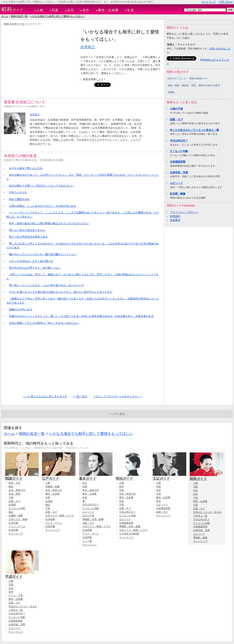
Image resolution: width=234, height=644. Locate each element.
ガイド (12, 9)
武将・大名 (15, 483)
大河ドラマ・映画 (18, 519)
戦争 (122, 486)
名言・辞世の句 (17, 490)
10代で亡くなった (177, 78)
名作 (86, 10)
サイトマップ (209, 2)
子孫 (11, 497)
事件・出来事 (108, 10)
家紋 (11, 486)
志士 (85, 483)
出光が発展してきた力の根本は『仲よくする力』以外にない (44, 323)
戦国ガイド (22, 476)
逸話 (11, 512)
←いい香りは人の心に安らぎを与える (45, 396)
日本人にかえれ (18, 192)
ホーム (5, 16)
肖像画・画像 (16, 516)
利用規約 (175, 216)
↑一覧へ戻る (80, 396)
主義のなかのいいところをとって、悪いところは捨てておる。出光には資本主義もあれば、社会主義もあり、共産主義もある (81, 316)
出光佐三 (88, 47)
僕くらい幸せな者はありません (27, 230)
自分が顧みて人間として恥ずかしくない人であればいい (41, 186)
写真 (55, 10)
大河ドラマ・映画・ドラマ (60, 516)
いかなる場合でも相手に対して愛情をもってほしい (58, 16)
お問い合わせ (226, 2)
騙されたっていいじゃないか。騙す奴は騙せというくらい (43, 254)
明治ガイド (132, 476)
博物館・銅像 (200, 537)
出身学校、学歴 (179, 172)
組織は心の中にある (21, 309)
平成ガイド (22, 575)
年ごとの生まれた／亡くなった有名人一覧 (194, 130)
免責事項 (175, 220)
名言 (71, 10)
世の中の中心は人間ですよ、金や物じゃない (35, 268)
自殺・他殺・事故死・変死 (182, 85)
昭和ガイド (206, 477)
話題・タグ (176, 119)
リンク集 (87, 541)
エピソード (176, 183)
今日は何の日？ (179, 141)
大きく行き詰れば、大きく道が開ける (31, 261)
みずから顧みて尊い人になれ (26, 168)
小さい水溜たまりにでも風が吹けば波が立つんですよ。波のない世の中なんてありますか (61, 292)
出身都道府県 (178, 162)
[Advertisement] (40, 58)
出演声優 (13, 530)
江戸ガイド (59, 476)
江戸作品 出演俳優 (129, 534)
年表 (131, 10)
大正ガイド (169, 476)
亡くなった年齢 (179, 151)
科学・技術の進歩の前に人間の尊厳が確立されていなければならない (49, 223)
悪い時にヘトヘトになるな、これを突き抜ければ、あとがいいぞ (46, 285)
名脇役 (171, 92)
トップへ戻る (117, 414)
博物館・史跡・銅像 (93, 519)
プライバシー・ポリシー (184, 212)
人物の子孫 (176, 109)
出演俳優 (13, 523)
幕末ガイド (96, 476)
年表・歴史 (15, 494)
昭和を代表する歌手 (209, 85)
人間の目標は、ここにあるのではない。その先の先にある (43, 206)
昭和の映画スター (199, 78)
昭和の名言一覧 (19, 16)
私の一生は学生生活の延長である (28, 237)
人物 (40, 10)
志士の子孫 (88, 516)
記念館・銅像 (178, 194)
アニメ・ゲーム (17, 526)
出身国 (12, 505)
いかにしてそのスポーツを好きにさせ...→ (118, 396)
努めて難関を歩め (19, 199)
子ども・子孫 (16, 595)
